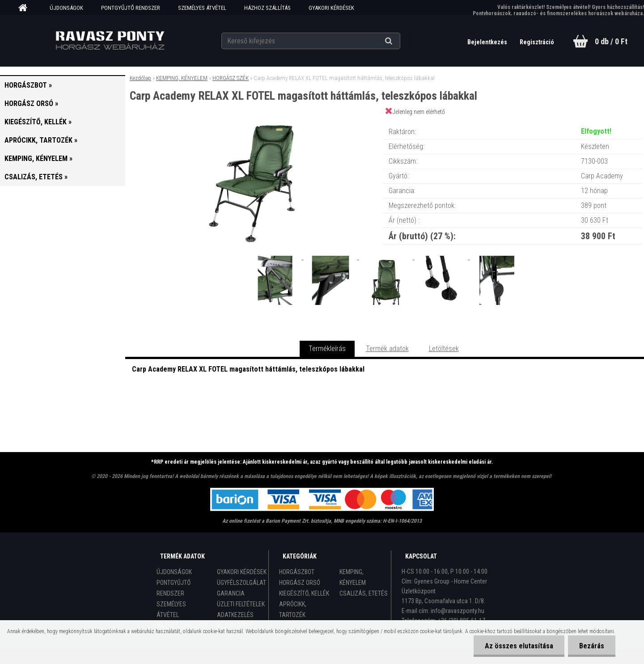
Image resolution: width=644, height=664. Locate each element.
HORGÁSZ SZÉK (231, 78)
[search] (400, 41)
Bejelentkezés (488, 42)
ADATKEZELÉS (235, 615)
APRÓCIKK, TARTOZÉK (293, 609)
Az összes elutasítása (519, 646)
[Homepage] (26, 8)
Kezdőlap (140, 78)
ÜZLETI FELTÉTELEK (241, 604)
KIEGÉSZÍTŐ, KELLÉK (304, 593)
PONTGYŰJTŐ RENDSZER (131, 8)
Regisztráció (537, 42)
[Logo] (110, 41)
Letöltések (444, 349)
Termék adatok (387, 349)
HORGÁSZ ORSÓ (300, 583)
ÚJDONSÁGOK (66, 8)
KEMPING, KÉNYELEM (182, 78)
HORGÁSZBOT (297, 572)
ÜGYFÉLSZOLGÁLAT (241, 583)
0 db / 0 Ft (611, 41)
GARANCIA (231, 593)
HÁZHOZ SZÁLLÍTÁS (267, 8)
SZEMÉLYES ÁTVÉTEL (202, 8)
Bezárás (592, 646)
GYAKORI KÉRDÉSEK (331, 8)
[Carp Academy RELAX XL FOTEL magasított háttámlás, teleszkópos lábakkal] (254, 123)
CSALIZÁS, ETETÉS (364, 593)
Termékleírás (327, 349)
